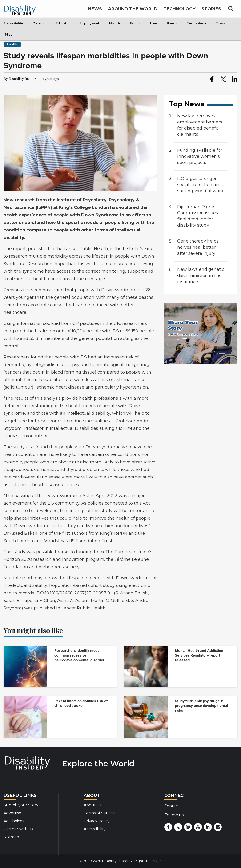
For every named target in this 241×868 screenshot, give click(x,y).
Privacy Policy (97, 821)
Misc (8, 34)
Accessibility (13, 23)
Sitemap (11, 837)
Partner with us (18, 829)
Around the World (133, 11)
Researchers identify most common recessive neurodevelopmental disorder (79, 655)
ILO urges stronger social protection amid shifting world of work (201, 185)
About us (92, 805)
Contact (172, 806)
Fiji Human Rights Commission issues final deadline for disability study (198, 216)
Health (115, 23)
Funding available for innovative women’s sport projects (200, 156)
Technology (197, 23)
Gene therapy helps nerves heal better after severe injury (198, 247)
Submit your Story (21, 805)
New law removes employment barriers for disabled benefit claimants (200, 125)
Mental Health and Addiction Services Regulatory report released (199, 655)
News (95, 11)
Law (153, 23)
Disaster (39, 23)
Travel (221, 23)
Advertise (12, 813)
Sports (172, 23)
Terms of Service (99, 813)
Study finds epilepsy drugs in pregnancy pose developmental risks (201, 706)
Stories (211, 11)
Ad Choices (14, 821)
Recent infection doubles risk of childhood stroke (81, 703)
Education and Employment (78, 23)
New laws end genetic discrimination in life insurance (201, 275)
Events (135, 23)
